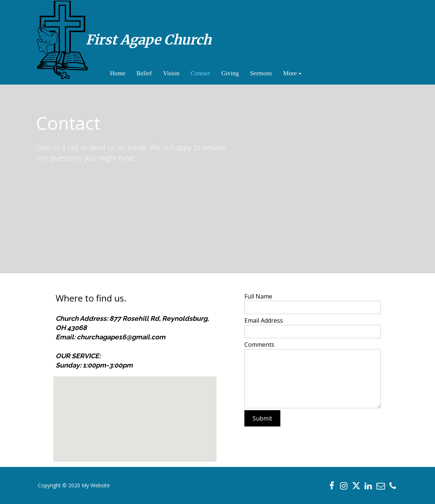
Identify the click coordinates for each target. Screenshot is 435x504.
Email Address (264, 320)
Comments (259, 345)
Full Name (258, 296)
